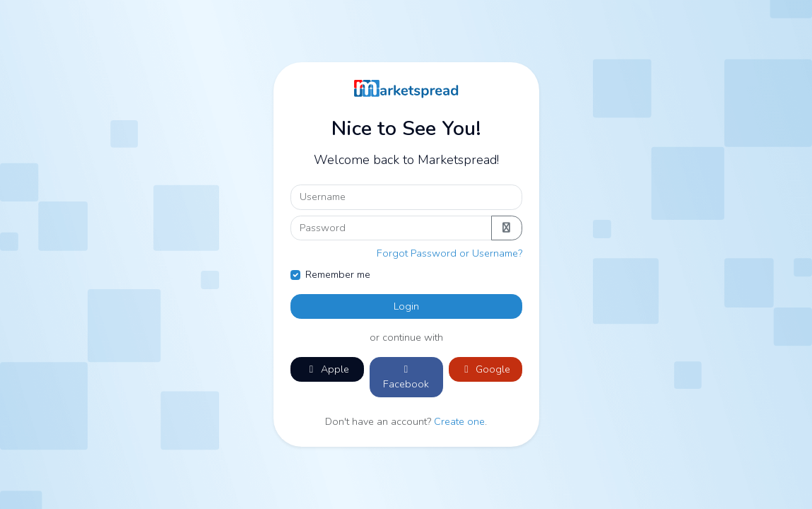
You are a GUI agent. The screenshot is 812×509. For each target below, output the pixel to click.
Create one (459, 421)
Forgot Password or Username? (449, 253)
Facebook (406, 378)
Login (406, 306)
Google (485, 369)
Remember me (338, 274)
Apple (327, 369)
